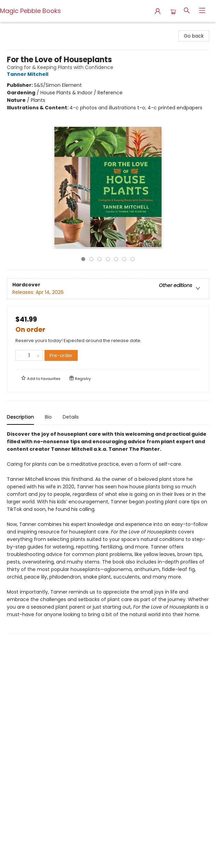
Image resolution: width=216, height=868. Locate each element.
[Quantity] (29, 355)
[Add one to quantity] (38, 355)
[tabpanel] (108, 532)
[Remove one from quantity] (20, 355)
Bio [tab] (48, 417)
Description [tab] (20, 417)
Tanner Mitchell (29, 74)
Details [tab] (71, 417)
